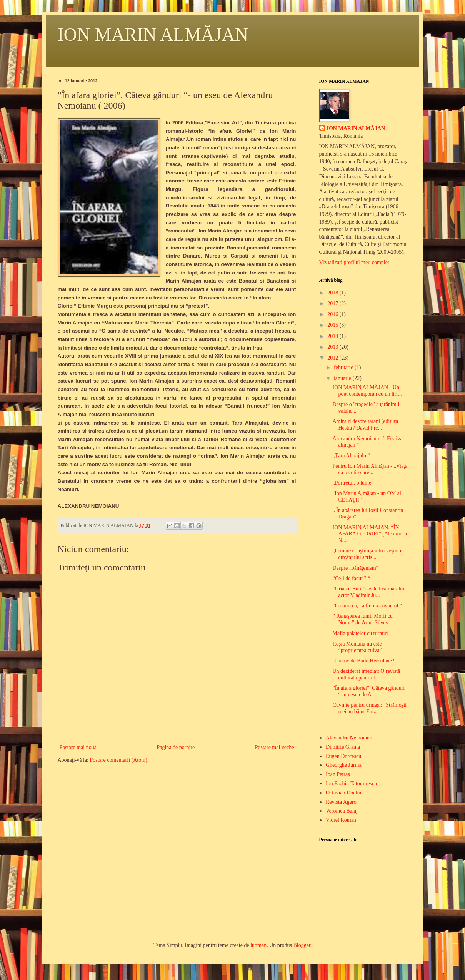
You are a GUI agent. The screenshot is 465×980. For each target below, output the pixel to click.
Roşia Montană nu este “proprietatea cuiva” (357, 647)
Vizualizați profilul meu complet (354, 262)
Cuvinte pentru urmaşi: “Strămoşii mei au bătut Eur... (369, 708)
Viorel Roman (341, 820)
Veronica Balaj (342, 811)
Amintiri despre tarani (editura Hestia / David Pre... (365, 425)
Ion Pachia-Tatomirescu (351, 783)
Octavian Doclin (343, 793)
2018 (333, 293)
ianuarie (343, 378)
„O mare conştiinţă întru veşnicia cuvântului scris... (368, 554)
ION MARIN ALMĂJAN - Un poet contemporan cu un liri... (367, 391)
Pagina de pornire (176, 747)
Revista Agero (341, 802)
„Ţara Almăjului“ (351, 456)
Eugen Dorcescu (343, 756)
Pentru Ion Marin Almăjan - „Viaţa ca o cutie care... (370, 469)
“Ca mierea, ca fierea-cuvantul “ (367, 606)
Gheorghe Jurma (344, 765)
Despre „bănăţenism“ (355, 568)
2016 (333, 314)
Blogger (302, 945)
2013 (333, 347)
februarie (344, 367)
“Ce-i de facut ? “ (351, 578)
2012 (333, 358)
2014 (333, 336)
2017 (333, 304)
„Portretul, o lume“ (353, 483)
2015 (333, 325)
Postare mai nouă (78, 747)
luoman (258, 945)
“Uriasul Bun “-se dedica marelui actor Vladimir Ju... (368, 592)
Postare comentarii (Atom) (118, 760)
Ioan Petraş (338, 774)
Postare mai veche (275, 747)
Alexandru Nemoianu (349, 738)
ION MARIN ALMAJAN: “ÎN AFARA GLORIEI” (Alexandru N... (370, 534)
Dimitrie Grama (343, 747)
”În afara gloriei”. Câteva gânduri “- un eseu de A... (368, 691)
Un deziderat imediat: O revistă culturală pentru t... (366, 674)
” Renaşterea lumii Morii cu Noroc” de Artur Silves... (362, 619)
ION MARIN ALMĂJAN (153, 34)
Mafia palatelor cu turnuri (360, 633)
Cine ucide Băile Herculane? (363, 661)
